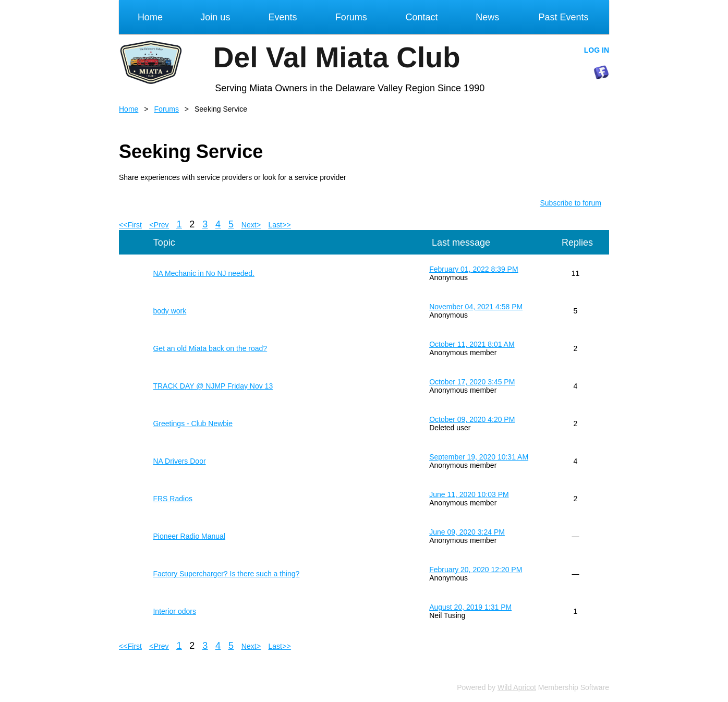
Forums (166, 109)
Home (129, 109)
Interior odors (174, 611)
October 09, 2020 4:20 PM (472, 419)
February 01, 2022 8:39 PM (474, 269)
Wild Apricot (517, 687)
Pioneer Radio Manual (189, 536)
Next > (251, 225)
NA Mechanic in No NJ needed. (204, 273)
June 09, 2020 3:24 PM (467, 532)
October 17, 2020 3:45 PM (472, 382)
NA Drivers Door (179, 461)
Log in (597, 50)
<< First (130, 225)
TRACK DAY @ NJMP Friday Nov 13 (213, 386)
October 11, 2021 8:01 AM (472, 344)
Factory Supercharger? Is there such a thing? (226, 574)
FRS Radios (172, 499)
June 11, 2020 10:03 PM (469, 494)
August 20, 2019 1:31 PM (470, 607)
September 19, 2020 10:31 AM (479, 457)
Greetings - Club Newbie (193, 423)
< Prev (159, 225)
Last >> (280, 225)
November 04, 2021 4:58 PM (476, 307)
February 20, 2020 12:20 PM (476, 570)
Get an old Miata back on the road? (210, 348)
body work (169, 311)
